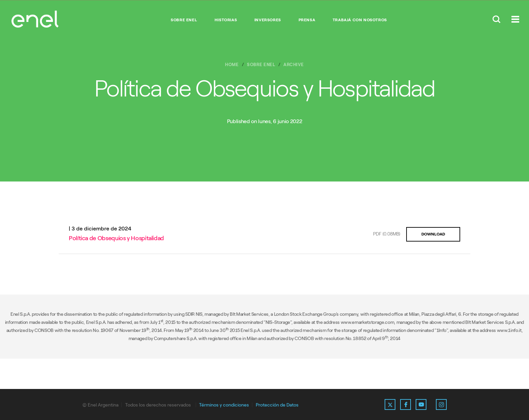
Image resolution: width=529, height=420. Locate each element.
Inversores (268, 20)
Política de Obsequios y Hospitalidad (116, 238)
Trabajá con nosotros (360, 20)
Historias (226, 20)
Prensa (307, 20)
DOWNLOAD (433, 234)
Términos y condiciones (224, 405)
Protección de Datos (277, 405)
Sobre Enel (184, 20)
